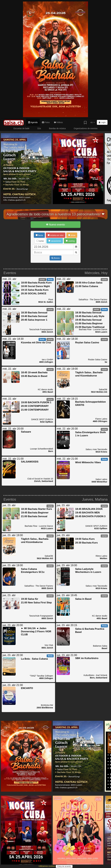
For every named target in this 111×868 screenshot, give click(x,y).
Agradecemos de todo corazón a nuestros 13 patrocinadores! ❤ (55, 214)
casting (70, 241)
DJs (39, 128)
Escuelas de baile (22, 128)
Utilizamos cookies (47, 866)
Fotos (46, 122)
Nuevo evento (55, 225)
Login (102, 122)
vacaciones (55, 241)
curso (40, 241)
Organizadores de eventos (86, 128)
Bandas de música (57, 128)
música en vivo (56, 235)
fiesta (39, 235)
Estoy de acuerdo (64, 866)
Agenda (33, 122)
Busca (55, 258)
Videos (58, 122)
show (72, 235)
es (93, 122)
